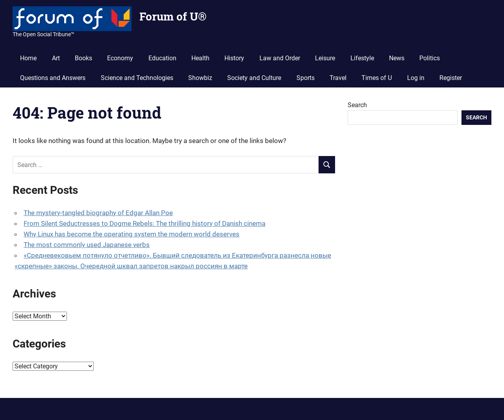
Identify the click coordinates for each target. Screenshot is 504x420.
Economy (120, 58)
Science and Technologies (137, 78)
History (234, 58)
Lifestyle (362, 58)
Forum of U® (173, 16)
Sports (306, 78)
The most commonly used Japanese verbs (87, 245)
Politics (430, 58)
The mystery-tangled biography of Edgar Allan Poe (98, 213)
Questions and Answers (53, 78)
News (397, 58)
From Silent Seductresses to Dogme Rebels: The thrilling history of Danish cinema (145, 223)
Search (357, 105)
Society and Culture (254, 78)
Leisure (325, 58)
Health (200, 58)
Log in (416, 78)
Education (162, 58)
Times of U (377, 78)
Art (56, 58)
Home (28, 58)
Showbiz (200, 78)
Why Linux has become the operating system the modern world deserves (132, 234)
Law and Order (280, 58)
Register (451, 78)
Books (83, 58)
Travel (338, 78)
